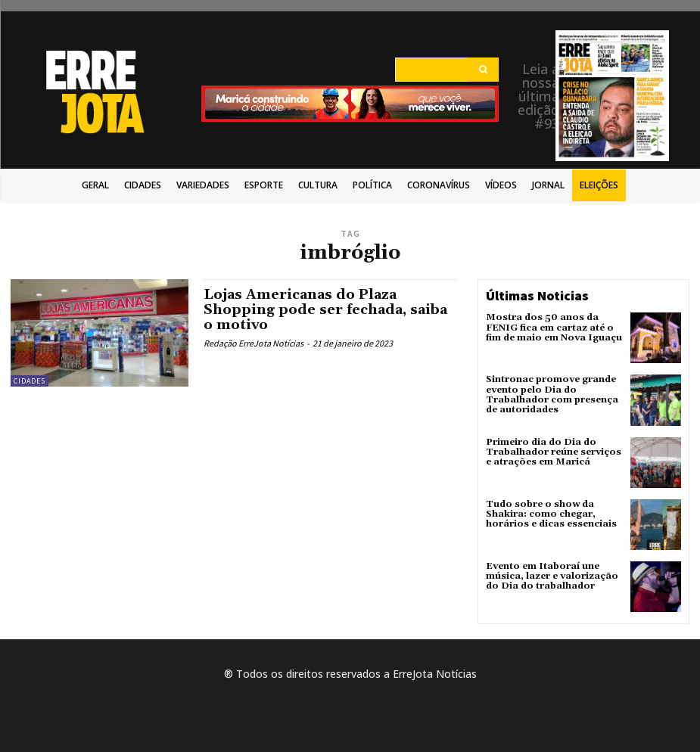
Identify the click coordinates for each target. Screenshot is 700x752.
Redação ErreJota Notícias (254, 343)
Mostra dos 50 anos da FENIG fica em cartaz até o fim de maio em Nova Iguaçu (554, 327)
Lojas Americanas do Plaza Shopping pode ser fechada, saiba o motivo (325, 310)
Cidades (30, 381)
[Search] (483, 70)
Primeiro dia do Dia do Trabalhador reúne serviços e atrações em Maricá (554, 452)
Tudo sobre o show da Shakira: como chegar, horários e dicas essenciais (551, 514)
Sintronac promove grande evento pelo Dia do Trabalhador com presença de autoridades (552, 395)
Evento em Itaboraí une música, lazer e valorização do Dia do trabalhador (552, 576)
